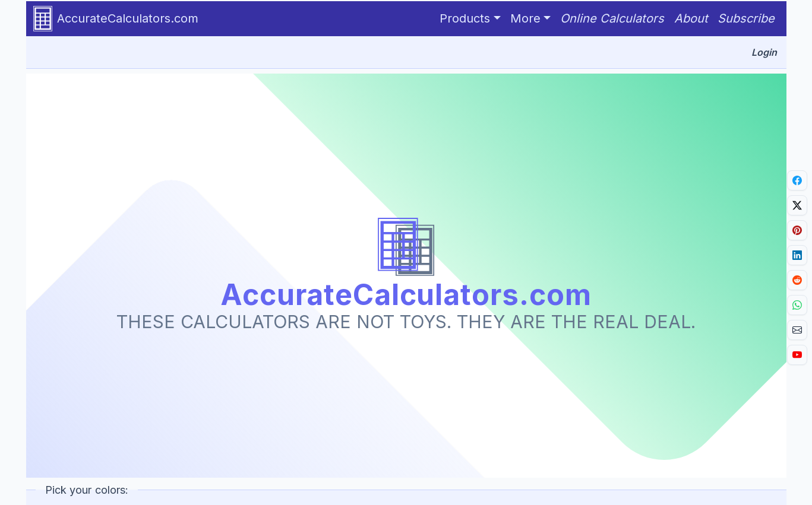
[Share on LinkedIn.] (797, 255)
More (525, 18)
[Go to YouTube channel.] (797, 355)
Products (465, 18)
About (691, 18)
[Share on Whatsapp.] (797, 305)
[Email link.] (797, 330)
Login (764, 52)
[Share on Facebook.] (797, 180)
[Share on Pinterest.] (797, 230)
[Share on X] (797, 205)
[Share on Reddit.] (797, 280)
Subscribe (746, 18)
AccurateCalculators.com (116, 19)
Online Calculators (612, 18)
